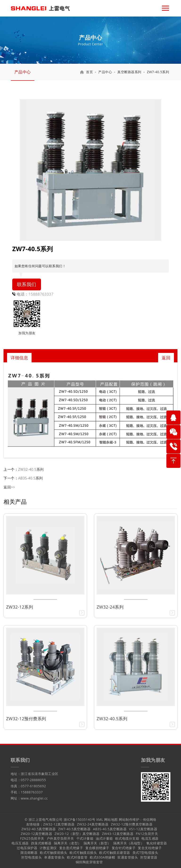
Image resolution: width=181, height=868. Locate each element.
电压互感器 (20, 843)
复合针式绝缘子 (124, 848)
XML (100, 819)
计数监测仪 (48, 848)
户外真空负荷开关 (60, 838)
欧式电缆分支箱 (127, 838)
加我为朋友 (27, 333)
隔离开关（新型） (97, 843)
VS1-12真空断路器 (143, 829)
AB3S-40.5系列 (31, 478)
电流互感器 (150, 838)
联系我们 (27, 284)
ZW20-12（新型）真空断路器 (77, 834)
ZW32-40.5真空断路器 (39, 829)
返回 (166, 358)
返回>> (9, 487)
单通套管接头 (54, 857)
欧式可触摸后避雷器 (115, 853)
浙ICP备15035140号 (79, 819)
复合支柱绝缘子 (150, 848)
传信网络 (150, 819)
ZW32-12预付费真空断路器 (132, 824)
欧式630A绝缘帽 (102, 857)
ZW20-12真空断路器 (36, 834)
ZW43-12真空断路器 (118, 834)
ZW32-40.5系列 (31, 469)
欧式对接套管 (77, 857)
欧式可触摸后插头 (83, 853)
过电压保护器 (27, 848)
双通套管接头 (128, 857)
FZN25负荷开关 (32, 838)
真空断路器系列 (129, 72)
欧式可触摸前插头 (53, 853)
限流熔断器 (29, 853)
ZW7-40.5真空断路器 (74, 829)
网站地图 (111, 819)
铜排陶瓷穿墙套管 (89, 862)
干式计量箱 (85, 838)
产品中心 (23, 72)
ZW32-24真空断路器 (93, 824)
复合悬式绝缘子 (71, 848)
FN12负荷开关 (147, 834)
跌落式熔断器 (41, 843)
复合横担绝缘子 (97, 848)
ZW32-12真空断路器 (59, 824)
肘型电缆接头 (31, 857)
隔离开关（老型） (68, 843)
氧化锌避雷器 (157, 843)
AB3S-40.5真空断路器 (110, 829)
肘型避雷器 (149, 857)
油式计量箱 (104, 838)
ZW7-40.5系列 (158, 72)
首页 (89, 72)
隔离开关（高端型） (129, 843)
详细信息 (19, 358)
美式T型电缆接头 (145, 853)
